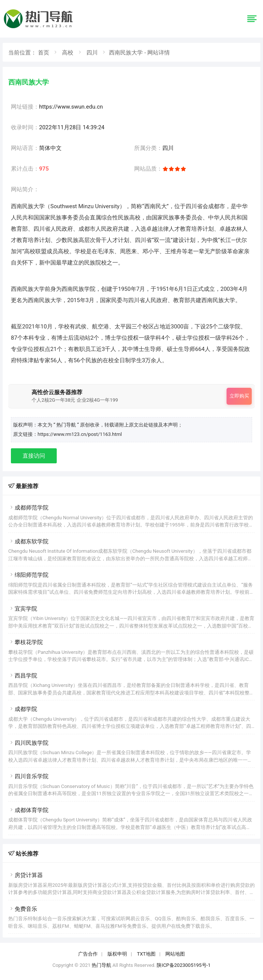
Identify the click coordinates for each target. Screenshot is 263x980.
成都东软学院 (28, 541)
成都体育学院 (28, 810)
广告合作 (88, 954)
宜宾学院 (23, 609)
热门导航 (101, 965)
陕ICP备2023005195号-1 (184, 965)
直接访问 (34, 456)
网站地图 (175, 954)
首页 (44, 53)
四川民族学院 (28, 743)
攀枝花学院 (26, 642)
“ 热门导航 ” (67, 425)
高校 (68, 53)
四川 (92, 53)
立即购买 (239, 396)
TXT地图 (146, 954)
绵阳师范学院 (28, 575)
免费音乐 (23, 909)
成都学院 (23, 709)
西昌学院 (23, 676)
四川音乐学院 (28, 776)
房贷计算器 (26, 875)
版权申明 (117, 954)
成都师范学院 (28, 508)
